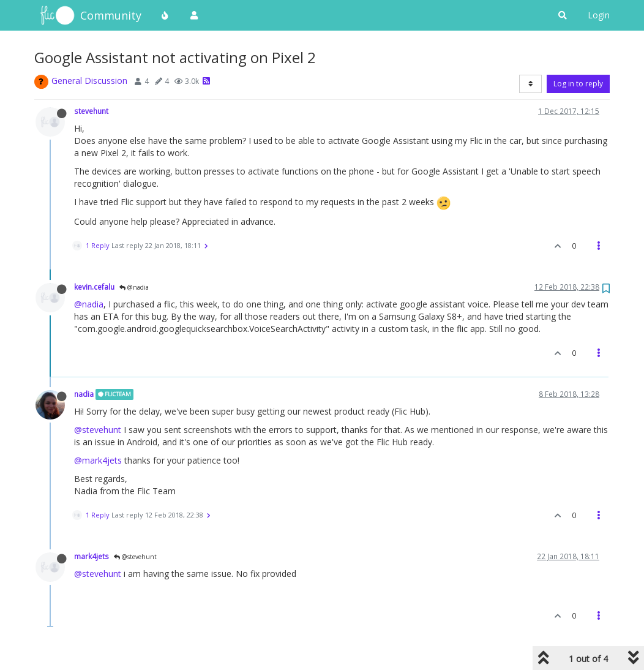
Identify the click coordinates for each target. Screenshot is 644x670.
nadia (84, 394)
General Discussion (89, 81)
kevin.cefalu (94, 287)
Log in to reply (578, 84)
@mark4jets (98, 460)
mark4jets (92, 556)
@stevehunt (98, 430)
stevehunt (91, 111)
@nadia (134, 287)
